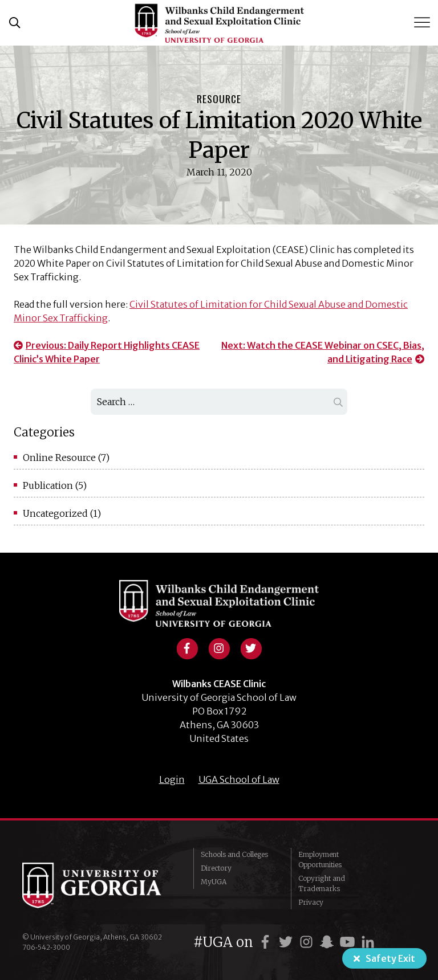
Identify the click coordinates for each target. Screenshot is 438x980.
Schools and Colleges (234, 854)
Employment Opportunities (320, 859)
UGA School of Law (239, 779)
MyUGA (214, 882)
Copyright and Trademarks (322, 883)
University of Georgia (99, 885)
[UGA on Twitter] (287, 942)
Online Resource (59, 458)
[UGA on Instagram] (308, 942)
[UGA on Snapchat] (328, 942)
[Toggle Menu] (423, 23)
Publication (48, 485)
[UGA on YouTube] (349, 942)
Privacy (311, 902)
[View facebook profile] (187, 647)
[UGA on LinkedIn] (368, 942)
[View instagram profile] (219, 647)
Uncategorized (55, 513)
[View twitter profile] (251, 647)
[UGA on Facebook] (267, 942)
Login (172, 779)
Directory (216, 868)
